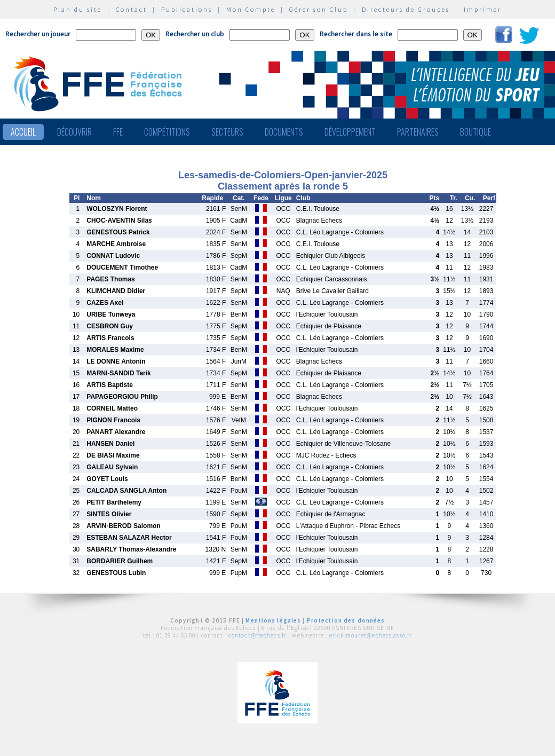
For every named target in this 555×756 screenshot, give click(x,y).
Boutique (475, 132)
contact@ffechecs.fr (257, 635)
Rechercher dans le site (356, 34)
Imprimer (483, 9)
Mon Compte (251, 9)
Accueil (23, 132)
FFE (118, 132)
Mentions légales (273, 620)
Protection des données (346, 620)
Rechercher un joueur (38, 34)
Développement (350, 132)
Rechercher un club (195, 34)
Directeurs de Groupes (406, 9)
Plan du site (78, 9)
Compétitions (167, 132)
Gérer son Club (319, 9)
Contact (132, 9)
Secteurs (227, 132)
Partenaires (418, 132)
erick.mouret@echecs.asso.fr (371, 635)
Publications (187, 9)
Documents (284, 132)
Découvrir (74, 132)
